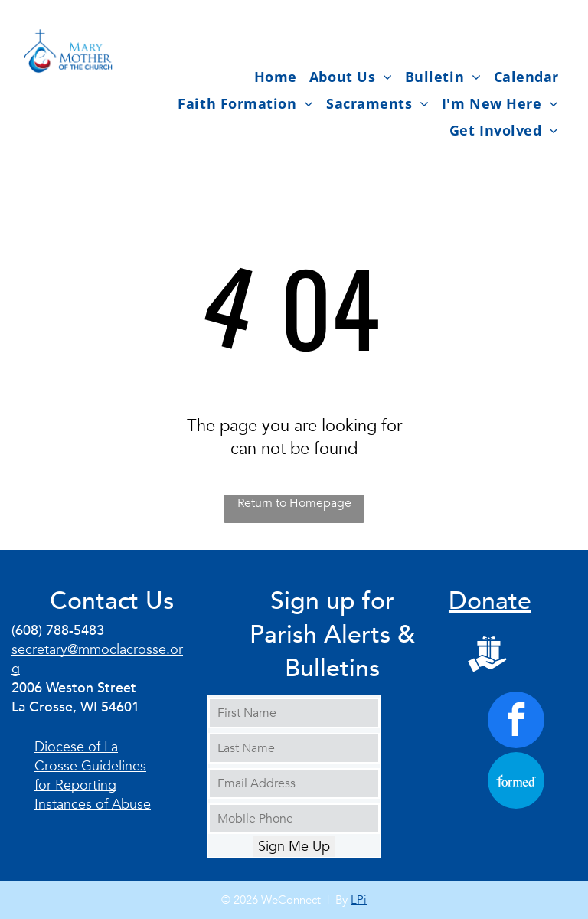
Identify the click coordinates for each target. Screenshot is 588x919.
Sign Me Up (294, 847)
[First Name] (294, 713)
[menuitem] (276, 76)
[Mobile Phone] (294, 819)
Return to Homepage (294, 503)
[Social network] (487, 656)
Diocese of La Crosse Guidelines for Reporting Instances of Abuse (93, 776)
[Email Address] (294, 783)
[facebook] (516, 722)
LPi (359, 900)
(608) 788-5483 (58, 631)
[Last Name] (294, 748)
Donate (490, 601)
